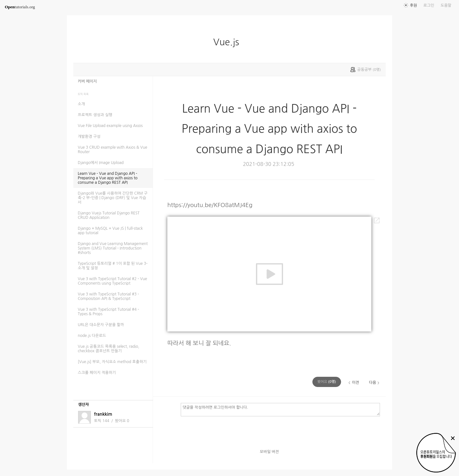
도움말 (446, 5)
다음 (372, 383)
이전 (356, 383)
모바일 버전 (269, 452)
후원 (414, 5)
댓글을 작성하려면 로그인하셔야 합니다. (280, 409)
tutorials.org (20, 7)
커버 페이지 (87, 81)
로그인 (429, 5)
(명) (327, 382)
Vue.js (229, 42)
